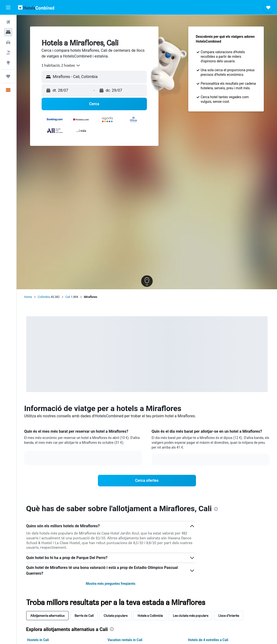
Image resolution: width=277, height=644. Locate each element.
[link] (147, 481)
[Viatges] (8, 76)
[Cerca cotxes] (8, 42)
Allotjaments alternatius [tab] (47, 615)
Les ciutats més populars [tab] (191, 615)
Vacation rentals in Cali (125, 640)
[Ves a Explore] (8, 63)
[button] (8, 7)
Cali (68, 297)
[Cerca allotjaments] (8, 32)
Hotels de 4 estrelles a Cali (208, 640)
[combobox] (61, 65)
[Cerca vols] (8, 22)
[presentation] (216, 509)
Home (28, 297)
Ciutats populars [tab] (116, 615)
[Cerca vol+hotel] (8, 52)
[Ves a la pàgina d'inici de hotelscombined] (36, 7)
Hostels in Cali (38, 640)
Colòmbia (44, 297)
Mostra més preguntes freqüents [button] (111, 584)
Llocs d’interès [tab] (229, 615)
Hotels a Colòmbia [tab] (150, 615)
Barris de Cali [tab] (84, 615)
